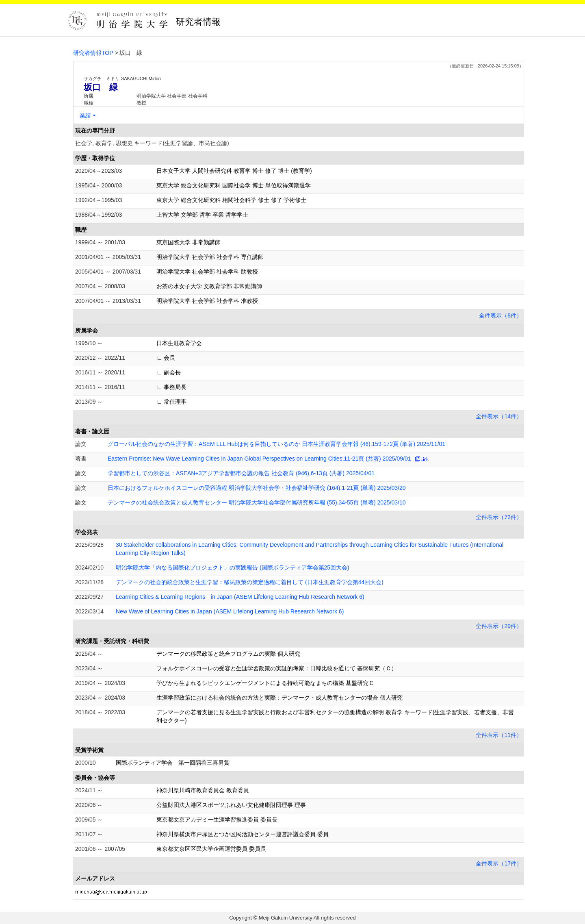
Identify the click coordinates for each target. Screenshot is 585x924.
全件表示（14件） (499, 416)
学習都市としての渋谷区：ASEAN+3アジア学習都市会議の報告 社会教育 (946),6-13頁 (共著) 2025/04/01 (241, 473)
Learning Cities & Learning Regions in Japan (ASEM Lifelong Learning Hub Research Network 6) (240, 597)
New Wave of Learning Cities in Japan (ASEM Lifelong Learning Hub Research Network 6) (230, 611)
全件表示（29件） (499, 626)
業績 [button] (85, 115)
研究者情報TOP (93, 53)
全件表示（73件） (499, 517)
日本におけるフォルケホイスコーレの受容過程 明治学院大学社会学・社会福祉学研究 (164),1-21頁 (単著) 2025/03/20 (257, 488)
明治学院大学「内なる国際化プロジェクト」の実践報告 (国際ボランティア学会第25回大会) (233, 567)
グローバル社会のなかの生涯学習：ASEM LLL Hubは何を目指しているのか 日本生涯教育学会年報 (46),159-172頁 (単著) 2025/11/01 (276, 444)
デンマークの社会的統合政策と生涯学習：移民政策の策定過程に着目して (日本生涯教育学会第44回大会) (250, 582)
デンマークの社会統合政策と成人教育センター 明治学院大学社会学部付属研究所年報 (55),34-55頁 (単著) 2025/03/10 (257, 502)
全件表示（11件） (499, 735)
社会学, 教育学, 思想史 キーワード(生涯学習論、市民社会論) (152, 143)
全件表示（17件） (499, 863)
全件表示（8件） (500, 315)
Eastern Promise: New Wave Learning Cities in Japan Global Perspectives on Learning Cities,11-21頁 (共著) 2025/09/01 (259, 459)
